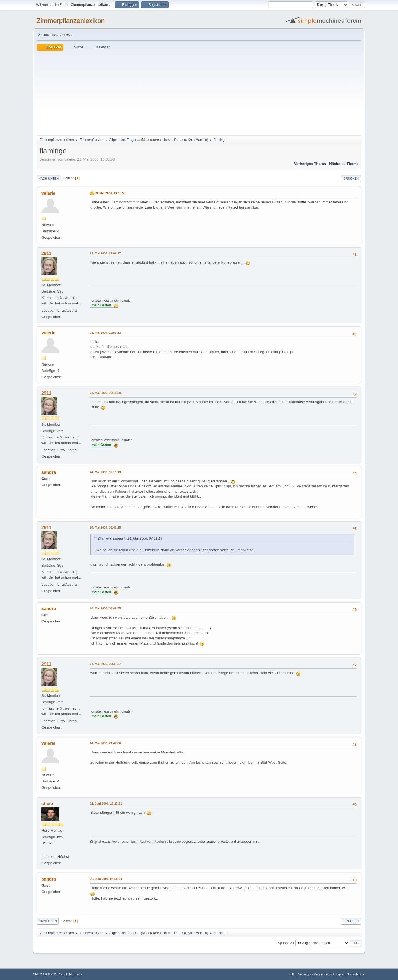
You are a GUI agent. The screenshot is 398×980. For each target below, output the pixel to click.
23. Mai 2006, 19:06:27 (105, 253)
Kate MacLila (197, 140)
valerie (49, 193)
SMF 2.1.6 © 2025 (45, 974)
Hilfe (292, 974)
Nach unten (49, 178)
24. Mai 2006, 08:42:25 (105, 527)
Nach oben (48, 921)
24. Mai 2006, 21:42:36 (105, 743)
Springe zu (286, 943)
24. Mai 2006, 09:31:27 (105, 664)
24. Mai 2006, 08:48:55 (105, 608)
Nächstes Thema (344, 164)
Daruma (180, 140)
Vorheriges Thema (310, 164)
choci (47, 804)
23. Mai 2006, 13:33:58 (110, 193)
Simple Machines (70, 974)
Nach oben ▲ (356, 974)
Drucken (351, 178)
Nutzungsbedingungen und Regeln (321, 974)
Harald (167, 140)
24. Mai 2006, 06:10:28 (105, 393)
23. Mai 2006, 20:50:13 (105, 333)
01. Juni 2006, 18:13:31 (106, 803)
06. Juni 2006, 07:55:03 (106, 879)
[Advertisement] (199, 92)
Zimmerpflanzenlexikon (71, 21)
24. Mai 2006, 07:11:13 (105, 472)
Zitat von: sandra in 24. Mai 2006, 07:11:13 (130, 538)
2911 (46, 253)
